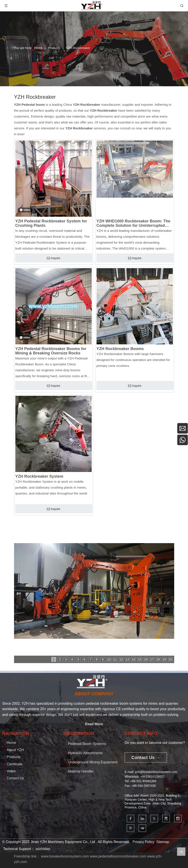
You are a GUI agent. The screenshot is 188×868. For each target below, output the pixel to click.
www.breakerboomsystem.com (65, 856)
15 (140, 659)
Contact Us (15, 778)
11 (115, 659)
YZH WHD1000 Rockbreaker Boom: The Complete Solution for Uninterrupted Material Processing (133, 223)
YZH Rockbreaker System (39, 476)
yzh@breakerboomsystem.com (156, 772)
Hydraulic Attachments (85, 753)
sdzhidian (43, 849)
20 (170, 659)
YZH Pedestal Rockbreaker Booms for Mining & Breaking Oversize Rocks (51, 351)
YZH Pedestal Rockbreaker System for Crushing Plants (51, 223)
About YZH (15, 750)
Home (11, 743)
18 (158, 659)
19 (164, 659)
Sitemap (163, 842)
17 (152, 659)
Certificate (14, 764)
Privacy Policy (143, 842)
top (181, 852)
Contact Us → (146, 757)
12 (121, 659)
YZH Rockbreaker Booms (120, 349)
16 (146, 659)
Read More (94, 724)
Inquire (54, 258)
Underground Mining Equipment (93, 762)
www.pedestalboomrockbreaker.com (118, 856)
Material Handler (81, 771)
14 (134, 659)
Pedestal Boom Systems (87, 744)
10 (109, 659)
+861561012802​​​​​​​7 (152, 776)
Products (13, 757)
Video (11, 771)
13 (127, 659)
